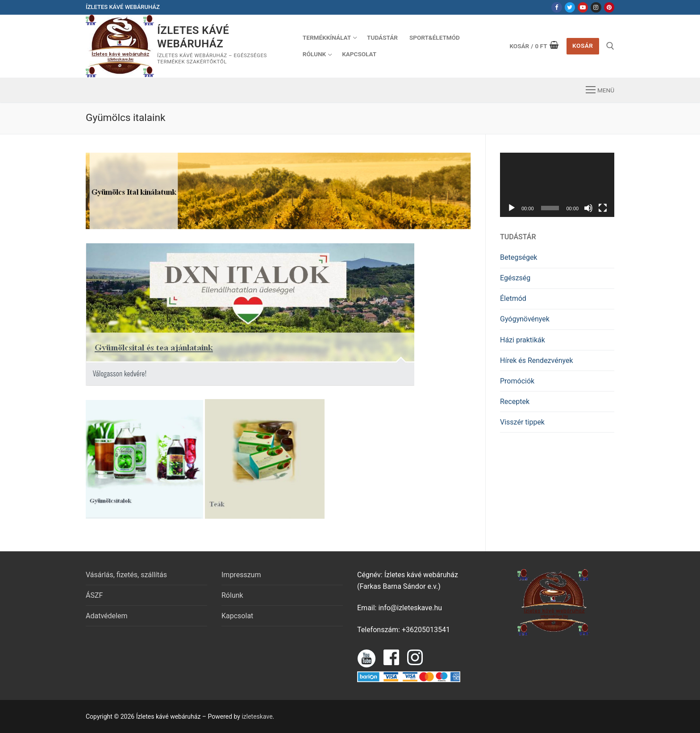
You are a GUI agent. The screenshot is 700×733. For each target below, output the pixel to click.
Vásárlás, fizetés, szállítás (126, 575)
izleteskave (257, 716)
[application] (557, 185)
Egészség (515, 278)
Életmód (513, 298)
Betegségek (519, 257)
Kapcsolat (237, 616)
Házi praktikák (523, 340)
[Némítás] (588, 208)
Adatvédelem (106, 616)
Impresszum (241, 575)
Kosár (583, 46)
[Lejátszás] (512, 208)
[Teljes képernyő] (603, 208)
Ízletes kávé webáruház (193, 37)
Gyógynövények (525, 319)
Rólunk (232, 595)
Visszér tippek (522, 422)
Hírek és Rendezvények (537, 360)
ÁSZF (94, 595)
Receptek (515, 402)
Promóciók (517, 381)
